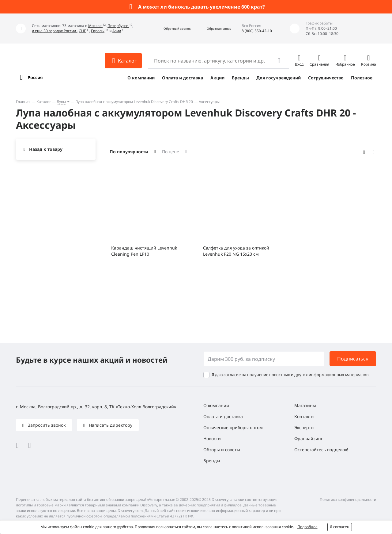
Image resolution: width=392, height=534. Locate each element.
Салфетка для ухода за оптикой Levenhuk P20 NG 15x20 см (236, 251)
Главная (23, 102)
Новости (212, 439)
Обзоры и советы (222, 450)
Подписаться (353, 359)
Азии (117, 31)
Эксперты (304, 427)
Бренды (240, 78)
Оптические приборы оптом (233, 427)
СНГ (82, 31)
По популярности (129, 152)
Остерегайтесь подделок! (321, 450)
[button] (170, 29)
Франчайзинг (309, 439)
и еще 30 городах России (54, 31)
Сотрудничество (326, 78)
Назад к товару (46, 149)
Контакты (304, 416)
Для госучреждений (279, 78)
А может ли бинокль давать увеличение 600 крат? (202, 7)
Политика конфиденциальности (348, 500)
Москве (95, 26)
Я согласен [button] (340, 527)
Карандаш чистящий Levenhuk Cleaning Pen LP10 (144, 251)
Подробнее (307, 527)
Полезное (362, 78)
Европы (98, 31)
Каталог (44, 102)
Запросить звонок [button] (46, 425)
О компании (141, 78)
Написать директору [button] (110, 425)
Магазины (305, 405)
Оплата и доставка (183, 78)
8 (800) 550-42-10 (257, 31)
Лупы (61, 102)
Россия (35, 77)
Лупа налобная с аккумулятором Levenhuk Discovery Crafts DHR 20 (134, 102)
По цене (171, 152)
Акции (217, 78)
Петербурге (118, 26)
